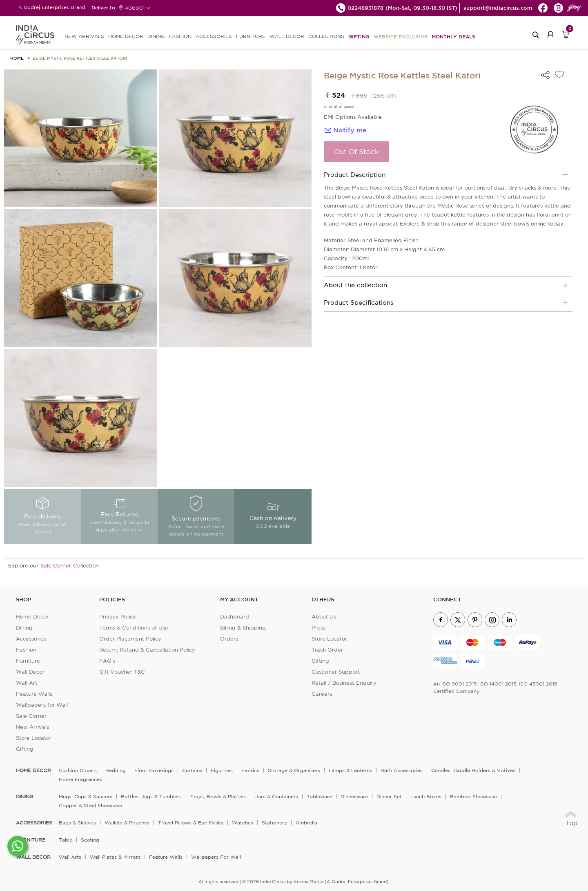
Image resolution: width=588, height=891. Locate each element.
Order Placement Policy (130, 639)
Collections (326, 36)
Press (318, 628)
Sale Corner (56, 566)
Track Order (327, 650)
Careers (322, 694)
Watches (243, 823)
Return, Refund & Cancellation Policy (147, 650)
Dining (24, 628)
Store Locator (34, 738)
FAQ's (107, 661)
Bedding (116, 770)
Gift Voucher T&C (122, 672)
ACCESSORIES (214, 36)
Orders (229, 639)
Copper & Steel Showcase (90, 805)
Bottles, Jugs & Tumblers (151, 796)
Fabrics (250, 770)
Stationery (274, 823)
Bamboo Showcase (473, 796)
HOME (17, 58)
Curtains (192, 770)
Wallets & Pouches (127, 823)
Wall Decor (30, 672)
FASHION (180, 36)
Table (66, 840)
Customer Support (336, 672)
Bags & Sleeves (77, 823)
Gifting (359, 36)
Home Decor (32, 617)
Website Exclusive (400, 36)
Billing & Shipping (243, 628)
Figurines (222, 770)
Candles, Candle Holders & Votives (473, 770)
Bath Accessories (402, 770)
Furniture (28, 661)
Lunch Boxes (426, 796)
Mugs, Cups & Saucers (86, 796)
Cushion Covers (78, 770)
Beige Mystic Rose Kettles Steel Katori (80, 58)
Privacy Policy (118, 617)
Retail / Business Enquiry (344, 683)
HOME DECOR (126, 36)
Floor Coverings (154, 770)
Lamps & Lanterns (350, 770)
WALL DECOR (287, 36)
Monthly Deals (453, 36)
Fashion (26, 650)
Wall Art (27, 683)
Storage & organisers (294, 770)
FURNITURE (251, 36)
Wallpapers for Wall (42, 705)
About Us (324, 617)
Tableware (319, 796)
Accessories (31, 639)
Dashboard (235, 617)
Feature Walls (34, 694)
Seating (90, 840)
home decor (33, 770)
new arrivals (84, 36)
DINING (156, 36)
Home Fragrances (80, 779)
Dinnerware (354, 796)
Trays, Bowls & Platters (218, 796)
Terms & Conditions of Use (134, 628)
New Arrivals (32, 727)
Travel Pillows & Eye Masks (191, 823)
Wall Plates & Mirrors (115, 857)
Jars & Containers (277, 796)
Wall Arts (70, 857)
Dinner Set (389, 796)
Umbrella (306, 823)
